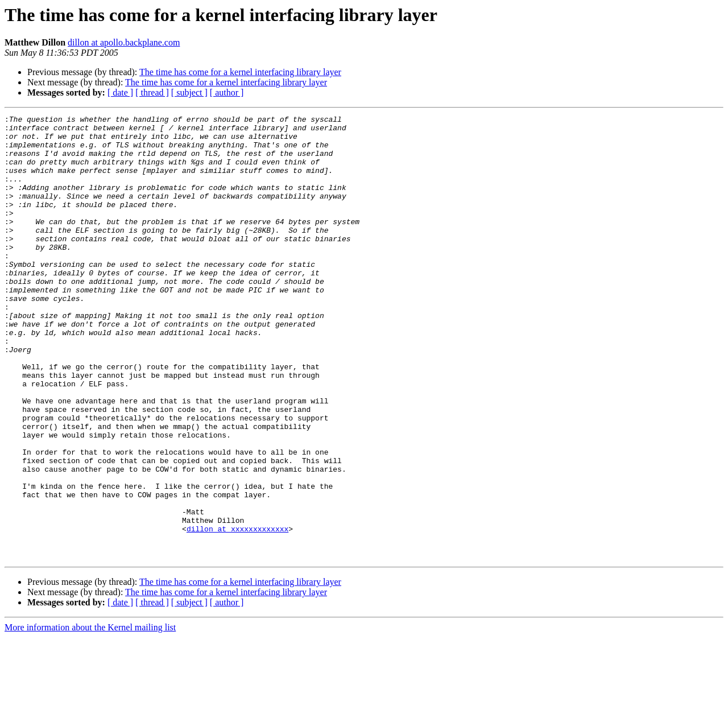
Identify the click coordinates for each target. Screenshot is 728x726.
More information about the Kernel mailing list (90, 716)
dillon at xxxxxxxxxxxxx (237, 612)
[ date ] (120, 92)
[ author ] (227, 92)
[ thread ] (152, 92)
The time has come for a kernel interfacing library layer (240, 72)
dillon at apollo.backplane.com (124, 42)
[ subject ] (189, 92)
